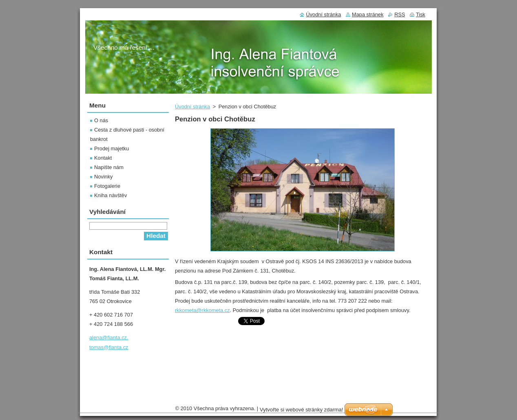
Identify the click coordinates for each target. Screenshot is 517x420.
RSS (400, 14)
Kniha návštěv (110, 195)
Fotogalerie (107, 186)
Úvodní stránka (192, 107)
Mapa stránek (368, 14)
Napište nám (109, 167)
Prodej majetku (112, 148)
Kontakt (103, 158)
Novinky (104, 177)
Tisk (421, 14)
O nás (101, 120)
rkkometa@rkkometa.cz (202, 310)
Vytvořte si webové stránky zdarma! (302, 412)
